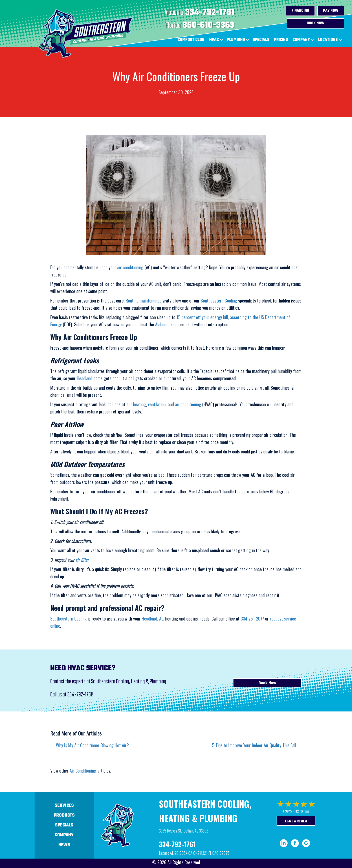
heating (140, 404)
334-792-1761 (210, 13)
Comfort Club (191, 40)
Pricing (281, 40)
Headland (85, 378)
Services (64, 805)
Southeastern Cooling (219, 300)
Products (64, 815)
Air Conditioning (83, 771)
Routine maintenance (144, 300)
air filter (82, 560)
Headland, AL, (153, 618)
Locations (328, 40)
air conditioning (131, 267)
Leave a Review (296, 821)
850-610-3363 (208, 25)
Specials (261, 40)
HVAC (214, 40)
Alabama (162, 324)
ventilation (157, 404)
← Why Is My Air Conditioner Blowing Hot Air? (90, 745)
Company (301, 40)
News (64, 845)
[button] (222, 40)
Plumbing (236, 40)
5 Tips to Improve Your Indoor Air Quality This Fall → (257, 745)
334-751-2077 (252, 618)
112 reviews (302, 811)
